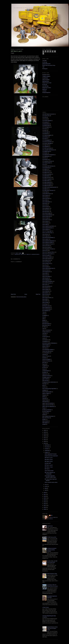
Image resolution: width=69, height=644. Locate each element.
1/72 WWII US (45, 189)
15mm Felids (45, 225)
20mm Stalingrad (46, 280)
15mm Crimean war (46, 216)
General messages (46, 359)
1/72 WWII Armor (46, 173)
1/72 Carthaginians (46, 127)
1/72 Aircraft (45, 119)
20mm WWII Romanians (47, 281)
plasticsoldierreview (46, 64)
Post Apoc (44, 384)
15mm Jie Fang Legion (47, 231)
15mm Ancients (46, 207)
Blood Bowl (45, 322)
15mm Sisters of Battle (47, 257)
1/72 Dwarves (45, 134)
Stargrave (44, 395)
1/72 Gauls (45, 138)
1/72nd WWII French (47, 194)
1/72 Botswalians (46, 124)
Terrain (44, 408)
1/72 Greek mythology (47, 143)
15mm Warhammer (46, 272)
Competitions (45, 341)
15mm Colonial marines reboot (51, 482)
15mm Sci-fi (23, 254)
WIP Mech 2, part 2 (49, 461)
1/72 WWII (45, 169)
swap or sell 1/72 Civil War (48, 405)
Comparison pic (49, 526)
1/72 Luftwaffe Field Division (48, 150)
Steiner (44, 397)
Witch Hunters (45, 421)
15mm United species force (48, 268)
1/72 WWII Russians (47, 186)
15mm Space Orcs (46, 260)
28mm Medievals (46, 291)
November (47, 447)
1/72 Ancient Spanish (47, 121)
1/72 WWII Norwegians (47, 184)
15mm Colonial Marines (47, 215)
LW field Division (46, 371)
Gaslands (44, 358)
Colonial (44, 335)
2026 (45, 430)
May (46, 488)
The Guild (44, 61)
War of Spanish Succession (48, 416)
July (46, 485)
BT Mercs (44, 327)
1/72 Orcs (44, 158)
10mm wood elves (46, 199)
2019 (45, 443)
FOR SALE (45, 348)
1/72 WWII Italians (46, 181)
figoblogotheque (46, 81)
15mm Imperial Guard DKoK (48, 226)
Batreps (44, 320)
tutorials (44, 415)
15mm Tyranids (46, 267)
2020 (45, 441)
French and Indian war (47, 351)
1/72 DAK (44, 130)
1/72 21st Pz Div (46, 116)
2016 (45, 496)
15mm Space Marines (47, 259)
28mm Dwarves (46, 288)
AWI (43, 319)
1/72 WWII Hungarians (47, 179)
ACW (43, 314)
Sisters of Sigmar (46, 393)
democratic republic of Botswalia (49, 343)
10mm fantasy (45, 197)
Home (26, 294)
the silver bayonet (46, 411)
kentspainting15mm (46, 92)
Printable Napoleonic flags (51, 574)
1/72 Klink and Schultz (47, 148)
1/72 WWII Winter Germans (48, 190)
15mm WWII (45, 273)
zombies (44, 424)
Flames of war (45, 346)
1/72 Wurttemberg (46, 168)
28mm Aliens (45, 285)
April (46, 490)
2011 (45, 506)
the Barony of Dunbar (47, 410)
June (46, 486)
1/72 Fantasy (45, 137)
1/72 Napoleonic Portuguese (48, 155)
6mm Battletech (46, 311)
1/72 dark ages (45, 132)
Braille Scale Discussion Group (49, 65)
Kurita (44, 369)
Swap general (45, 402)
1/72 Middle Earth (46, 151)
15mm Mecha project (49, 471)
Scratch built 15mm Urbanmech (51, 456)
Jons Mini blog (45, 86)
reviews (44, 387)
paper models (45, 379)
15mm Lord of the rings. (47, 233)
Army (43, 317)
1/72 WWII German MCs (51, 537)
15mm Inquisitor (46, 229)
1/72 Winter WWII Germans (48, 166)
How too (44, 364)
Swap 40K (44, 398)
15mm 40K (45, 203)
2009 (45, 509)
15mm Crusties (45, 218)
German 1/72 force (46, 361)
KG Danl (44, 367)
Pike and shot (45, 380)
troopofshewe (45, 78)
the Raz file (45, 84)
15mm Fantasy (45, 223)
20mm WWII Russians (47, 283)
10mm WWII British (46, 202)
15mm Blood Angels (47, 213)
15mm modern (45, 239)
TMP (43, 67)
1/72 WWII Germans (47, 177)
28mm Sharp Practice (47, 298)
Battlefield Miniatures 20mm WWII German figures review (52, 628)
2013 (45, 502)
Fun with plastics (46, 353)
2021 (45, 440)
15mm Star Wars (46, 262)
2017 (45, 494)
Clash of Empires (46, 80)
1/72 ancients (45, 122)
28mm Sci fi (45, 296)
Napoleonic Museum (47, 376)
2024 (45, 434)
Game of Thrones (46, 356)
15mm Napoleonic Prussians (51, 454)
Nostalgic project (46, 377)
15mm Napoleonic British (48, 242)
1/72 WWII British (46, 176)
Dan (51, 515)
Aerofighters (45, 315)
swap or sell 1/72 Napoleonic (48, 406)
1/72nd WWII (45, 192)
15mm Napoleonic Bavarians (48, 241)
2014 (45, 500)
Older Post (38, 294)
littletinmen (45, 89)
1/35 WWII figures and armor (48, 114)
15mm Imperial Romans (47, 228)
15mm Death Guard (46, 220)
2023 (45, 436)
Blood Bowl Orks (46, 325)
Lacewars (44, 91)
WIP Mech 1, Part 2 (49, 467)
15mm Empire (45, 221)
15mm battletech (46, 208)
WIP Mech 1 (47, 469)
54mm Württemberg (46, 309)
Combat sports (45, 337)
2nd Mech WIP (48, 463)
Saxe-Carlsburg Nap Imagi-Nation (49, 389)
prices (44, 385)
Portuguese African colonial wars (49, 382)
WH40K (44, 419)
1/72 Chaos (45, 129)
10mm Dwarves (46, 195)
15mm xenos (45, 275)
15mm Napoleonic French (48, 244)
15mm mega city (46, 236)
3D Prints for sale (46, 306)
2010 (45, 507)
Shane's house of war (47, 83)
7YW (43, 312)
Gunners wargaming (40, 6)
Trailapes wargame (46, 76)
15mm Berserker (46, 212)
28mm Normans (46, 294)
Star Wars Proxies (45, 607)
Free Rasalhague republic (48, 350)
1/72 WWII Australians (47, 174)
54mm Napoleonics (46, 307)
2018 (45, 493)
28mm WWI (45, 299)
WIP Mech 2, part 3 (49, 460)
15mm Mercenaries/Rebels (48, 238)
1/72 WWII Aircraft (46, 171)
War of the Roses (46, 418)
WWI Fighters (45, 423)
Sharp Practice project (47, 392)
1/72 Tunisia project (46, 163)
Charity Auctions (46, 332)
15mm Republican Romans (48, 249)
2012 (45, 504)
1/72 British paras (46, 125)
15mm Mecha (17, 254)
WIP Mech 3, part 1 (49, 458)
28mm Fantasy (45, 289)
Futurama (44, 354)
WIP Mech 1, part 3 (49, 465)
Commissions (45, 340)
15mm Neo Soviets (46, 247)
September (47, 451)
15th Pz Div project (46, 276)
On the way (45, 62)
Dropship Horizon (46, 75)
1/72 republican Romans (47, 161)
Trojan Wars (45, 413)
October (47, 449)
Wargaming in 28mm (47, 88)
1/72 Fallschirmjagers (47, 135)
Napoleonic (45, 374)
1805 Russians (45, 278)
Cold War (44, 333)
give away (44, 363)
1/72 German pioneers (47, 142)
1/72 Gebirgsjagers (46, 140)
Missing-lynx (45, 69)
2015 (45, 498)
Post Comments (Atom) (21, 297)
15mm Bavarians (46, 210)
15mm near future (46, 246)
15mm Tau (45, 265)
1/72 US (44, 164)
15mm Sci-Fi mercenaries (48, 254)
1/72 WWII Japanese (47, 182)
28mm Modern (45, 293)
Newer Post (13, 294)
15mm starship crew (47, 263)
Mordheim (44, 372)
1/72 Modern (45, 153)
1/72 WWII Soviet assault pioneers (49, 187)
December (47, 445)
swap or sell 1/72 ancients (48, 403)
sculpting (44, 390)
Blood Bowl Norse (46, 324)
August (47, 452)
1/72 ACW (44, 117)
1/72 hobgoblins (46, 147)
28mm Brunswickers (47, 286)
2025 (45, 432)
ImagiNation (45, 366)
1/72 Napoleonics (46, 156)
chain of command (46, 330)
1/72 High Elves (46, 145)
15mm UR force (46, 270)
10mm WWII (45, 200)
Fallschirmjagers (46, 345)
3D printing (45, 304)
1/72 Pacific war (46, 160)
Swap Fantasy (45, 400)
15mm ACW (45, 205)
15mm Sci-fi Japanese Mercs (33, 254)
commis (44, 338)
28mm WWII (45, 301)
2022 (45, 438)
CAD (43, 328)
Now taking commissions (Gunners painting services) (51, 550)
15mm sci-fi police (46, 255)
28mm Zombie (45, 302)
